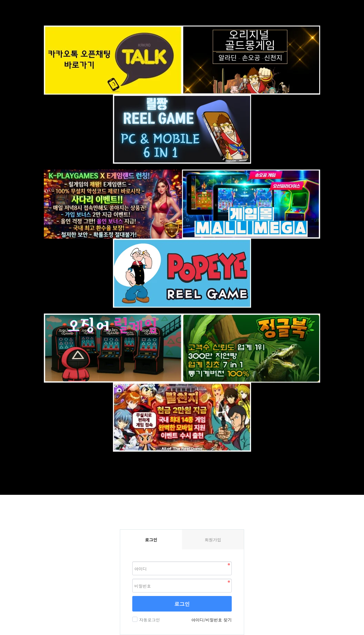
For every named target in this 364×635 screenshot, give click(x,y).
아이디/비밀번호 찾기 (212, 620)
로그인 (182, 604)
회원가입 (213, 540)
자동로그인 (149, 620)
